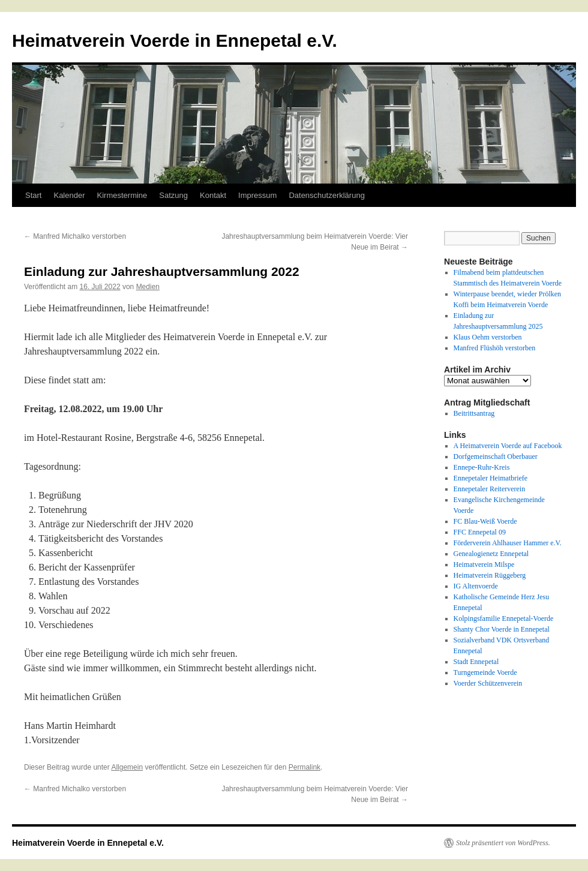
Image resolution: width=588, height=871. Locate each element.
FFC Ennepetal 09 (480, 532)
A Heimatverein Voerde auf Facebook (508, 446)
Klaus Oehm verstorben (488, 337)
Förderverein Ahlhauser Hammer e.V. (508, 543)
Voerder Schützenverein (488, 683)
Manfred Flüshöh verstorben (495, 348)
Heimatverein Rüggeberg (490, 575)
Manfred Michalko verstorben (75, 236)
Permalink (304, 767)
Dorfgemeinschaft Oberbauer (496, 456)
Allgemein (127, 767)
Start (33, 195)
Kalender (69, 195)
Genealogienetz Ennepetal (491, 554)
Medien (148, 287)
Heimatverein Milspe (484, 564)
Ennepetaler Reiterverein (490, 489)
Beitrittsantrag (474, 413)
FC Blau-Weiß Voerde (485, 521)
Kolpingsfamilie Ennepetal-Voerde (504, 618)
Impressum (257, 195)
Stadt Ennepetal (476, 662)
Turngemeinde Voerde (485, 672)
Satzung (173, 195)
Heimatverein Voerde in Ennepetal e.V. (175, 40)
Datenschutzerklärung (326, 195)
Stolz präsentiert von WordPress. (503, 843)
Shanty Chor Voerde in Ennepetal (502, 629)
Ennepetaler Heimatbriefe (491, 478)
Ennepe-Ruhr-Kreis (482, 467)
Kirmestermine (122, 195)
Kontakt (213, 195)
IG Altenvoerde (476, 586)
